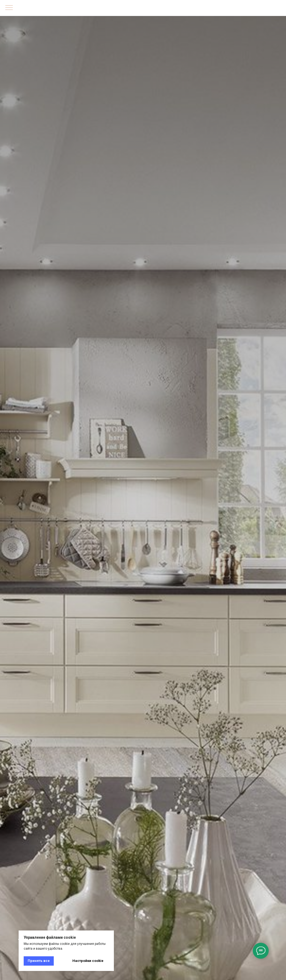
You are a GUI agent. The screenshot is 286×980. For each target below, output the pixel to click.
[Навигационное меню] (9, 8)
